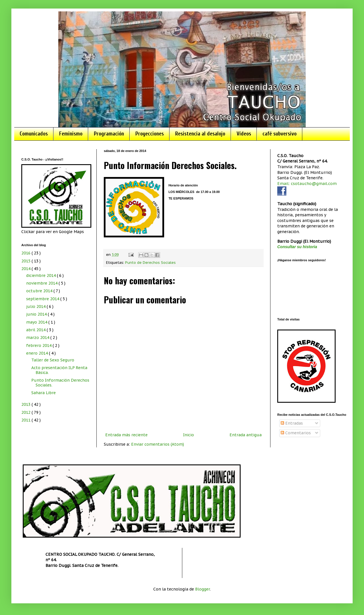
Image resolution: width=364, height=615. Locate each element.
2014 (26, 269)
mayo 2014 (37, 322)
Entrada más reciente (126, 435)
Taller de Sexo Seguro (53, 360)
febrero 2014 (39, 345)
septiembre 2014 (43, 299)
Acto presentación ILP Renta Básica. (59, 370)
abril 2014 (36, 330)
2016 (26, 253)
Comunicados (34, 134)
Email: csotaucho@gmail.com (307, 184)
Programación (109, 134)
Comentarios (296, 433)
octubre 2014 (40, 291)
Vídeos (244, 134)
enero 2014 (38, 353)
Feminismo (71, 134)
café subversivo (280, 134)
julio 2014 (36, 307)
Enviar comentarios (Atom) (158, 444)
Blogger (202, 589)
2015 (26, 261)
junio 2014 (37, 314)
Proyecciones (150, 134)
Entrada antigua (246, 435)
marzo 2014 (38, 338)
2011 (26, 420)
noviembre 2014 (42, 283)
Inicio (189, 435)
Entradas (292, 423)
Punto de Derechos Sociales (150, 262)
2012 (26, 412)
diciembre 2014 (42, 275)
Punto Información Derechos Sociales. (60, 383)
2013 (26, 404)
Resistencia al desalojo (200, 134)
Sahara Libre (44, 393)
